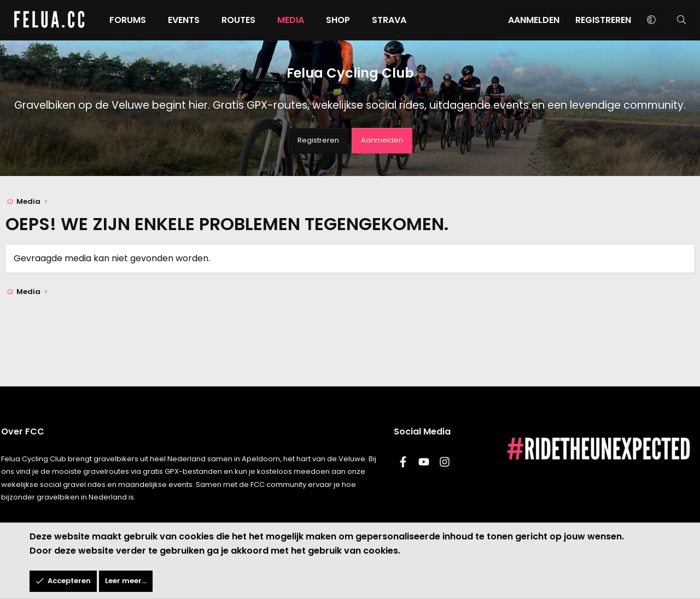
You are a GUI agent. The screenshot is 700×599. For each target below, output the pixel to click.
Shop (338, 20)
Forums (128, 20)
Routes (238, 20)
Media (291, 20)
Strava (389, 20)
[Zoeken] (681, 20)
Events (184, 20)
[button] (651, 20)
